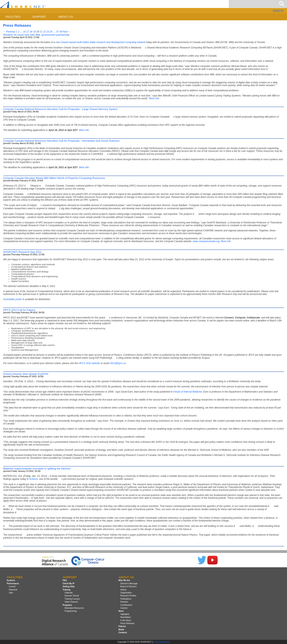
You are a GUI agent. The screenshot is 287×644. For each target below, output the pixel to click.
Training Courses (72, 599)
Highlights (125, 614)
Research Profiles (128, 596)
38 (61, 32)
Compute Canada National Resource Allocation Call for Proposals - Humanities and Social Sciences (61, 141)
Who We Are (124, 581)
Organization (126, 593)
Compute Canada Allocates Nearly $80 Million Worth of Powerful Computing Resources (54, 178)
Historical (13, 590)
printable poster (14, 299)
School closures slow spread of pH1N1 (26, 374)
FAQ (65, 581)
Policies (122, 626)
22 (44, 32)
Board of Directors (128, 587)
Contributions (126, 605)
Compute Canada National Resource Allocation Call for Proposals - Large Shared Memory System (60, 109)
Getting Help (69, 587)
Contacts (123, 633)
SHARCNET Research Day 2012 (22, 252)
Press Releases (127, 623)
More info (154, 98)
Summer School (72, 596)
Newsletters (126, 617)
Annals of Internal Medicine (188, 392)
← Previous (9, 32)
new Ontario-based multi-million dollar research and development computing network (100, 42)
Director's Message (129, 584)
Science (34, 479)
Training (66, 590)
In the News (126, 620)
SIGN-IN (278, 11)
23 (48, 32)
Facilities (13, 17)
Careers (124, 608)
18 (31, 32)
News (121, 611)
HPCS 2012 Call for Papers (19, 310)
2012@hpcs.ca (118, 363)
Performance (13, 584)
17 (28, 32)
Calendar (69, 593)
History (123, 590)
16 (24, 32)
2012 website (89, 363)
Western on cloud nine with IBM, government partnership (36, 35)
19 (34, 32)
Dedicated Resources (74, 608)
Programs (67, 605)
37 (57, 32)
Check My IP (68, 584)
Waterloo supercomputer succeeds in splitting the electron (37, 469)
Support (39, 17)
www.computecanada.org (206, 241)
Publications (126, 599)
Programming (71, 611)
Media (121, 630)
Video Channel (71, 602)
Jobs (11, 593)
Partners (124, 602)
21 (41, 32)
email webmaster (161, 642)
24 (51, 32)
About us (66, 17)
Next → (67, 32)
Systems (11, 581)
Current (12, 587)
